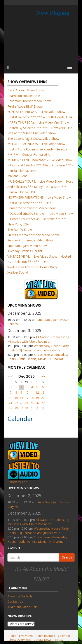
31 (27, 408)
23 (21, 403)
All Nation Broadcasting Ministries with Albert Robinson (38, 339)
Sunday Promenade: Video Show (30, 240)
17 (27, 398)
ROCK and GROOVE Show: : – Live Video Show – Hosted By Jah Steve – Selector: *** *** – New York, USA (40, 219)
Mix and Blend (17, 176)
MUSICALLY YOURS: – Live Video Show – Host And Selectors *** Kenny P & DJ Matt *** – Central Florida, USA (40, 187)
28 (10, 408)
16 (21, 398)
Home (12, 636)
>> (43, 376)
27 (43, 403)
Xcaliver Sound (18, 272)
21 (10, 403)
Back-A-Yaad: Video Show (26, 90)
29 (16, 408)
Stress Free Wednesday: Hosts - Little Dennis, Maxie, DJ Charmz (38, 357)
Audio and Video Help (23, 607)
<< (10, 376)
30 (10, 387)
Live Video (26, 636)
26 (37, 403)
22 (16, 403)
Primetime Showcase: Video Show (31, 208)
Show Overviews (20, 640)
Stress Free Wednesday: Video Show (33, 235)
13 (43, 392)
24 (27, 403)
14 (10, 398)
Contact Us (15, 601)
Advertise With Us (20, 596)
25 (32, 403)
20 (43, 398)
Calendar (64, 636)
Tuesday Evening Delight (25, 251)
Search (67, 557)
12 (37, 392)
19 (37, 398)
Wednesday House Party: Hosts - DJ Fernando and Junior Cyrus (38, 348)
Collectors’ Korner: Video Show (29, 101)
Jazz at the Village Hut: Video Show (32, 133)
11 (32, 392)
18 (32, 398)
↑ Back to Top (17, 482)
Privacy (58, 640)
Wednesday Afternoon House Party (32, 267)
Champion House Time (24, 96)
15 (16, 398)
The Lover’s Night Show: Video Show (33, 139)
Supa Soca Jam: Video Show (27, 246)
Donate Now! (42, 640)
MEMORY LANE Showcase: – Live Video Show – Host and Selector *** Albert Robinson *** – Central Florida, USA (41, 165)
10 (27, 392)
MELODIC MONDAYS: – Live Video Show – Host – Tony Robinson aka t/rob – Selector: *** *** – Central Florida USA (38, 149)
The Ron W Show (20, 230)
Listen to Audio (45, 636)
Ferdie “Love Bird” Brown (25, 106)
